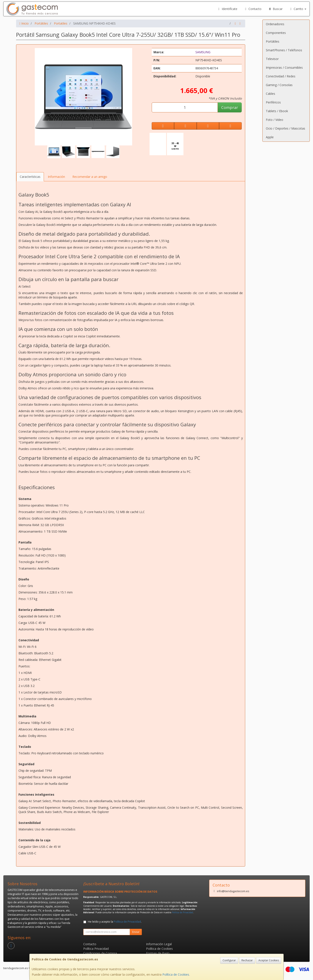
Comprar (230, 107)
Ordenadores (275, 24)
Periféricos (273, 102)
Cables (271, 94)
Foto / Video (275, 120)
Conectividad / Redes (281, 76)
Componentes (276, 33)
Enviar (136, 932)
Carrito (298, 9)
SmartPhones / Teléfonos (284, 50)
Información (56, 177)
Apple (270, 137)
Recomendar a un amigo (90, 177)
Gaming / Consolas (279, 85)
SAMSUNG (203, 52)
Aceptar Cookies (269, 960)
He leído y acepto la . (115, 922)
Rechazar (247, 960)
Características (30, 177)
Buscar (275, 9)
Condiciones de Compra (100, 953)
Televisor (272, 59)
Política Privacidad (96, 949)
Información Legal (159, 944)
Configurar (229, 960)
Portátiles (273, 41)
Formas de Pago (158, 953)
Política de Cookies (176, 974)
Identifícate (227, 9)
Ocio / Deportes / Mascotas (286, 128)
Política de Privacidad (182, 912)
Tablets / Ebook (277, 111)
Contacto (253, 9)
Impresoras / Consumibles (284, 67)
